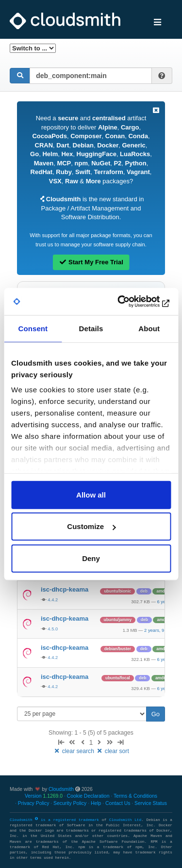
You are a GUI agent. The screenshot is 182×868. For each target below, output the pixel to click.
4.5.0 (53, 629)
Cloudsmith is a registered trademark (56, 820)
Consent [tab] (33, 328)
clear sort (112, 751)
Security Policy (70, 803)
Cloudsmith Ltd (125, 820)
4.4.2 (53, 600)
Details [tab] (91, 328)
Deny (91, 558)
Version (44, 796)
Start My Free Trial (91, 262)
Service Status (151, 803)
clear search (74, 751)
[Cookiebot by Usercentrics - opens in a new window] (130, 302)
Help (96, 803)
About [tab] (149, 328)
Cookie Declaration (88, 796)
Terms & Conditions (135, 796)
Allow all (91, 494)
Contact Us (118, 803)
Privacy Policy (34, 803)
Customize (91, 526)
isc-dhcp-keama (65, 589)
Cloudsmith (61, 789)
